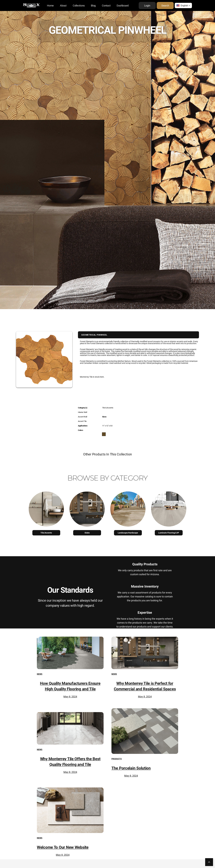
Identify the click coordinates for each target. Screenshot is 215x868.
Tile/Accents (46, 533)
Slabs (87, 533)
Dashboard (123, 5)
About (63, 5)
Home (50, 5)
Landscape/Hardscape (128, 533)
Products (117, 759)
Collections (79, 5)
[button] (183, 5)
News (40, 674)
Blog (93, 5)
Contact (106, 5)
